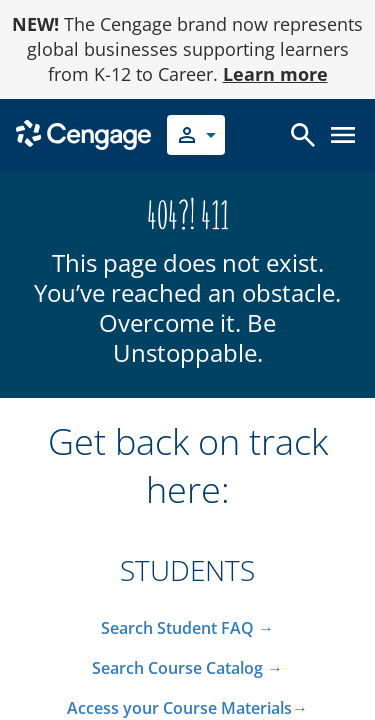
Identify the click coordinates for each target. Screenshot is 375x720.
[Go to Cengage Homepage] (83, 133)
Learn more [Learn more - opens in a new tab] (275, 74)
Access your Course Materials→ (187, 708)
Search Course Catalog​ (177, 668)
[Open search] (303, 135)
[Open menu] (343, 135)
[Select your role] (196, 135)
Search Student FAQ (179, 628)
